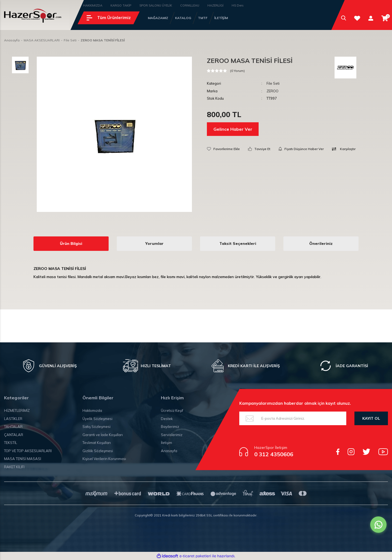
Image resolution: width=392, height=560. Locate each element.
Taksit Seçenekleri (238, 244)
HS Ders (238, 5)
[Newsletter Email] (293, 418)
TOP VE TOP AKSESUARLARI (28, 451)
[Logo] (33, 16)
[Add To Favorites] (223, 149)
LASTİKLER (13, 419)
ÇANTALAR (14, 435)
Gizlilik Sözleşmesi (98, 451)
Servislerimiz (172, 435)
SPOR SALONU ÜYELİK (156, 5)
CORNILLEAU (190, 5)
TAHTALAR (13, 427)
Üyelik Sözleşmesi (97, 419)
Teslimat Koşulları (97, 443)
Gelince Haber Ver (233, 129)
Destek (167, 419)
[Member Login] (371, 18)
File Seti (273, 83)
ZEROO (272, 91)
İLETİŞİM (221, 18)
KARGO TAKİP (121, 5)
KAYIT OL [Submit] (371, 418)
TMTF (203, 18)
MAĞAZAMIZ (158, 18)
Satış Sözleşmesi (97, 427)
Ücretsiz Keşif (172, 410)
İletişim (166, 443)
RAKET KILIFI (14, 467)
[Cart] (385, 18)
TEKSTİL (11, 443)
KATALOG (183, 18)
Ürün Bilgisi (71, 244)
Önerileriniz (321, 244)
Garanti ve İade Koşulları (103, 435)
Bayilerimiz (170, 427)
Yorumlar (154, 244)
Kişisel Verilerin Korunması (104, 459)
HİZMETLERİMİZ (17, 410)
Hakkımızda (92, 410)
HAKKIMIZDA (93, 5)
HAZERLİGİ (215, 5)
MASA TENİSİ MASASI (23, 459)
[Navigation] (109, 18)
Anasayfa (169, 451)
